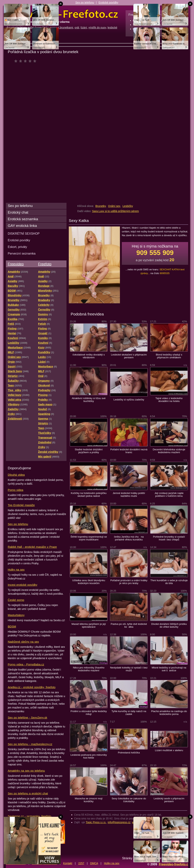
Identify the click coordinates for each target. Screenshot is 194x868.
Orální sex (114, 206)
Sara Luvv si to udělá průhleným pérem (115, 211)
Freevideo (16, 264)
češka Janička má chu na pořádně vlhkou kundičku (129, 538)
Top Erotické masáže (21, 505)
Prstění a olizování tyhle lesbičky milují (89, 713)
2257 (81, 863)
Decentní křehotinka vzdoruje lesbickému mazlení (169, 451)
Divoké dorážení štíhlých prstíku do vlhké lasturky (169, 625)
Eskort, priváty (17, 247)
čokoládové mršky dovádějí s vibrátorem (89, 356)
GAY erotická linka (22, 226)
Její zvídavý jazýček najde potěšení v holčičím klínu (169, 495)
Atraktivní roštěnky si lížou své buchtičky (89, 400)
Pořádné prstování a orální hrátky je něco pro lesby (129, 582)
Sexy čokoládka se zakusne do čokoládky (129, 800)
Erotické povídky (108, 2)
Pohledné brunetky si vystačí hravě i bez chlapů (169, 538)
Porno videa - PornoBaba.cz (26, 664)
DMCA (94, 863)
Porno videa (16, 490)
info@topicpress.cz (119, 822)
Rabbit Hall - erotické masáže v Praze (32, 547)
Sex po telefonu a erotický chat (28, 793)
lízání (84, 28)
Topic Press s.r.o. (96, 822)
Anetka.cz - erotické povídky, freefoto (32, 687)
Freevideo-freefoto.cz (174, 864)
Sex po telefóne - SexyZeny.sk (27, 717)
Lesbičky (128, 206)
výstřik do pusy (97, 28)
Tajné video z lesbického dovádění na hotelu (169, 400)
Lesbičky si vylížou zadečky (129, 400)
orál (77, 28)
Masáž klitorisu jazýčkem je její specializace (89, 625)
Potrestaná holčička (129, 753)
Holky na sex (16, 570)
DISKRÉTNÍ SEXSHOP (24, 234)
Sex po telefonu (85, 2)
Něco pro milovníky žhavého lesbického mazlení (89, 669)
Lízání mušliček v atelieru (169, 750)
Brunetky (101, 206)
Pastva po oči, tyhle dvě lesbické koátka (129, 625)
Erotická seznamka (23, 219)
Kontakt (68, 863)
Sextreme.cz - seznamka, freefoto (29, 816)
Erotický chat (18, 212)
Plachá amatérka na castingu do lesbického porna (169, 713)
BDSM (12, 626)
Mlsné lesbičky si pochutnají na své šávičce (169, 669)
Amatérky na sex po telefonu (26, 771)
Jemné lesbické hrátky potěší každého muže (129, 495)
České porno (16, 600)
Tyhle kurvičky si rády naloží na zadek (129, 713)
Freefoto (45, 264)
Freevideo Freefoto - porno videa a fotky (62, 14)
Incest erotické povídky (23, 585)
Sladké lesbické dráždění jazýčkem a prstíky (89, 451)
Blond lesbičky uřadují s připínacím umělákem (169, 356)
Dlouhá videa (16, 475)
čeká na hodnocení (26, 61)
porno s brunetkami (61, 28)
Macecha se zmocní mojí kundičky (89, 800)
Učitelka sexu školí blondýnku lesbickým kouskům (89, 582)
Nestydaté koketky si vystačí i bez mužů (129, 669)
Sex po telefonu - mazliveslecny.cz (30, 744)
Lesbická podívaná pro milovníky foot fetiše (89, 756)
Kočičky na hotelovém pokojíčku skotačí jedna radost (89, 495)
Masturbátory (16, 615)
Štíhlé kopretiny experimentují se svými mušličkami (89, 538)
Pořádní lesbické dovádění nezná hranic (129, 451)
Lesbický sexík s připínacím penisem (169, 800)
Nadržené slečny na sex (23, 642)
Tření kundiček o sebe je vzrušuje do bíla (169, 582)
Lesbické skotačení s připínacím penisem (129, 356)
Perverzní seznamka (22, 253)
